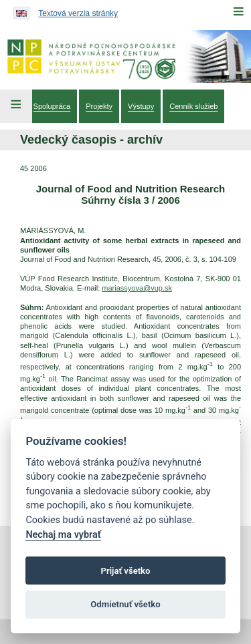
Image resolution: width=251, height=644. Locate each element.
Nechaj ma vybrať (63, 535)
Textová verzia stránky (78, 13)
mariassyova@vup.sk (137, 288)
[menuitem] (52, 106)
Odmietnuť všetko (125, 604)
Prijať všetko (126, 571)
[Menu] (238, 11)
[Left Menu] (16, 106)
